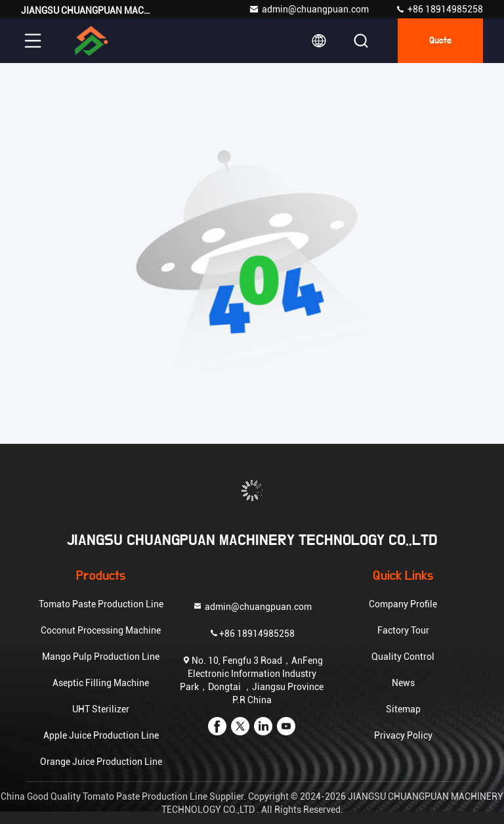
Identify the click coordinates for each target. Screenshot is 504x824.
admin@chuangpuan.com (309, 9)
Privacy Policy (403, 735)
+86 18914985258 (439, 9)
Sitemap (403, 709)
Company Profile (403, 604)
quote (440, 41)
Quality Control (403, 657)
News (403, 683)
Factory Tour (403, 630)
